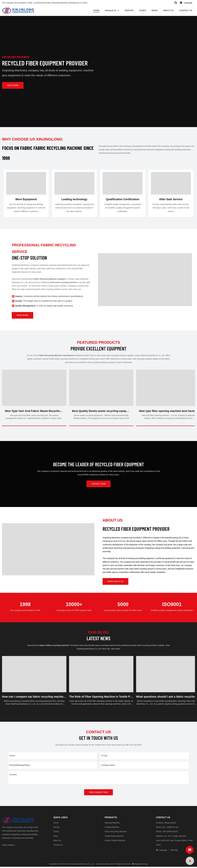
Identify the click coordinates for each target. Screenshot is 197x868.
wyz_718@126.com (170, 828)
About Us (57, 842)
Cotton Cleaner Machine (115, 842)
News (56, 837)
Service (57, 828)
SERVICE (129, 10)
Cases (56, 833)
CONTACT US (186, 10)
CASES (143, 10)
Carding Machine (112, 828)
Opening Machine (112, 824)
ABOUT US (168, 10)
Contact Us (58, 846)
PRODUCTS (111, 10)
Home (56, 824)
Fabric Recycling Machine (116, 833)
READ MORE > (9, 846)
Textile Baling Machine (114, 837)
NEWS (155, 10)
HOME (96, 10)
